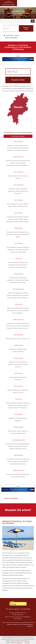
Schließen (27, 643)
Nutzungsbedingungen (26, 624)
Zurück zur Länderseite (11, 498)
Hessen (17, 35)
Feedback (10, 624)
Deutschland (8, 35)
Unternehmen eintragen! (18, 136)
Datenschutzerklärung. (17, 643)
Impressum (30, 626)
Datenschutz (16, 624)
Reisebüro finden (26, 28)
